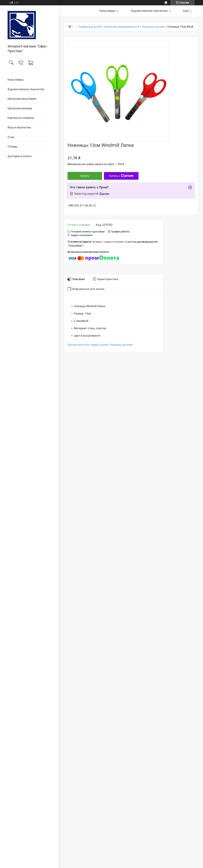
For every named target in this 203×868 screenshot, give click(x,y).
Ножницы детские (153, 27)
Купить (85, 176)
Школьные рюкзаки (20, 108)
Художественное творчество (26, 89)
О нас (11, 137)
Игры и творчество (19, 127)
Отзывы (13, 147)
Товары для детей (90, 27)
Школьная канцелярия (22, 99)
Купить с (121, 176)
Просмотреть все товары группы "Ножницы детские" (101, 345)
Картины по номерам (21, 118)
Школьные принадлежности (122, 27)
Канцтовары (15, 80)
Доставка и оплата (20, 156)
